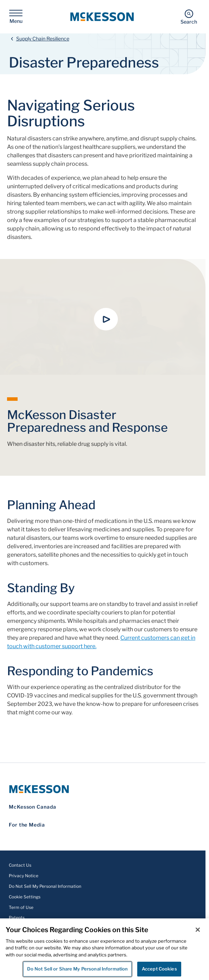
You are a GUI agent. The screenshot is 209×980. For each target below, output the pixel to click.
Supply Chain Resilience (43, 39)
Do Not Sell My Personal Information (45, 886)
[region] (104, 949)
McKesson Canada (33, 807)
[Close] (198, 930)
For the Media (27, 825)
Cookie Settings (25, 897)
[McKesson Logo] (103, 789)
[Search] (189, 17)
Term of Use (21, 907)
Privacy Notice (24, 876)
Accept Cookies (159, 969)
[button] (106, 319)
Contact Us (20, 865)
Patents (17, 918)
